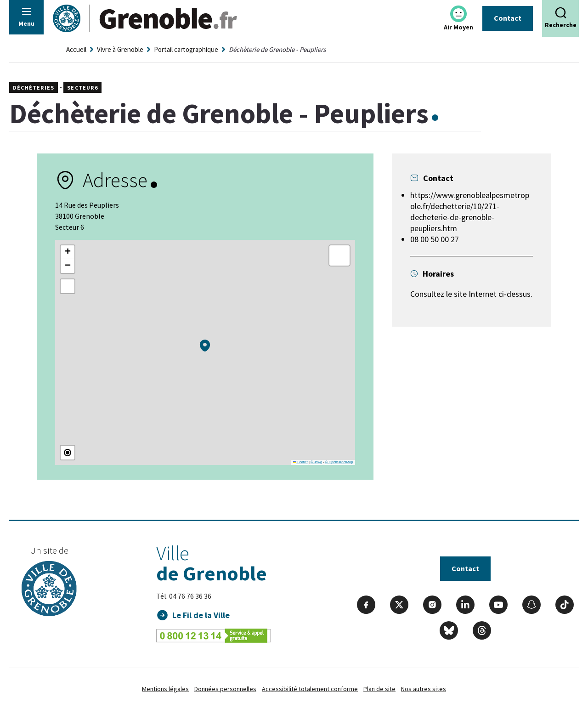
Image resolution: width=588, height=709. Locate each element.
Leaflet (300, 462)
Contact (508, 18)
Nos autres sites (424, 689)
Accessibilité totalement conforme (310, 689)
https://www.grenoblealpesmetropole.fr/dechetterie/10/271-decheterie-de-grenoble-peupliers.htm (470, 212)
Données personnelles (225, 689)
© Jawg (316, 462)
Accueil (76, 49)
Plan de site (379, 689)
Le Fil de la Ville (201, 615)
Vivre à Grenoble (120, 49)
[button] (205, 346)
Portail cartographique (186, 49)
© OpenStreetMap (339, 462)
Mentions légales (165, 689)
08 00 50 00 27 (435, 239)
